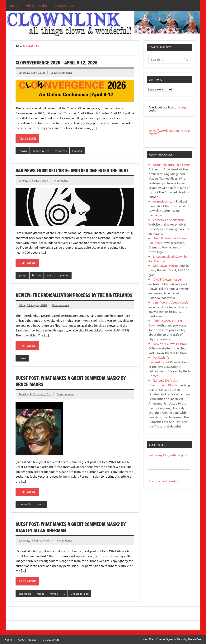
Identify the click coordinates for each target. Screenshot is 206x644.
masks (40, 504)
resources (61, 151)
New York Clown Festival (170, 344)
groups (23, 275)
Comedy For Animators (169, 220)
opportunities (41, 151)
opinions (64, 275)
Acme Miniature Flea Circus (172, 164)
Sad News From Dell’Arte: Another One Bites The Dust (72, 171)
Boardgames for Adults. (165, 481)
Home (14, 5)
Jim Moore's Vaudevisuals (171, 302)
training (77, 151)
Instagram (183, 107)
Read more (27, 138)
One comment (61, 305)
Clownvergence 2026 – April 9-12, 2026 (56, 63)
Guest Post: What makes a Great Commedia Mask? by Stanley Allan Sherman (71, 528)
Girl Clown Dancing (166, 265)
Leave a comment (61, 72)
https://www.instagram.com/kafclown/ (169, 132)
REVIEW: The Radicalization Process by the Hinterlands (74, 295)
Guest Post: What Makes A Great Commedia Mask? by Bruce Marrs (71, 381)
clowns (23, 151)
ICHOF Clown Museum (168, 279)
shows (22, 358)
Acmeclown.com (164, 201)
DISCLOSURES (64, 5)
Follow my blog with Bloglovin (169, 455)
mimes (54, 594)
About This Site (36, 5)
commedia (25, 504)
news (50, 275)
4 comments (65, 540)
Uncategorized (80, 594)
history (36, 275)
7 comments (61, 180)
